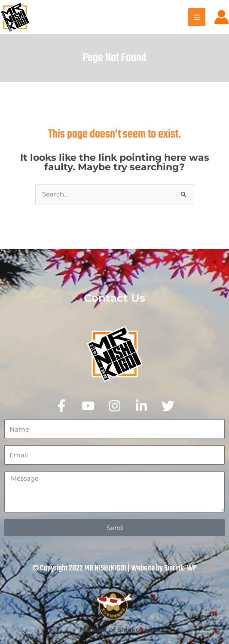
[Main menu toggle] (197, 17)
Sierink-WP (180, 568)
